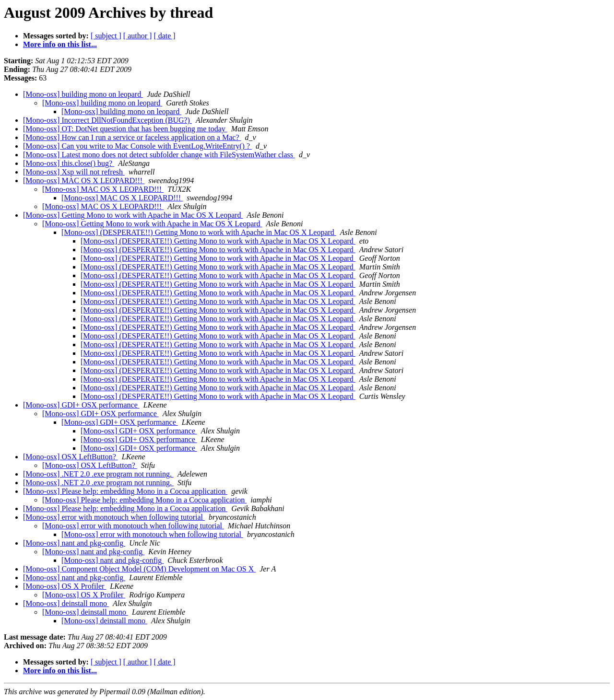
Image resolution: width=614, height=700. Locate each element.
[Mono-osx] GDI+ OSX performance (81, 405)
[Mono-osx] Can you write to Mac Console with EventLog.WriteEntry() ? (137, 146)
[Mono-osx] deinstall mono (66, 603)
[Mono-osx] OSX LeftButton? (71, 457)
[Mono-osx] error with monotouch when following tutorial (114, 517)
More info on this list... (60, 44)
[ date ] (164, 36)
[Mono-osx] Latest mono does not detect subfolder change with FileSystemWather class (159, 155)
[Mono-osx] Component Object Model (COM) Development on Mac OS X (139, 569)
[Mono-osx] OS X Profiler (65, 586)
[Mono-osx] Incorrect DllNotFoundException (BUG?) (107, 120)
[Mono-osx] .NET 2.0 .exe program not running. (98, 474)
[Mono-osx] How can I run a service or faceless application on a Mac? (132, 137)
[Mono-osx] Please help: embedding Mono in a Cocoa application (125, 491)
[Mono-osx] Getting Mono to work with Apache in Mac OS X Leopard (133, 215)
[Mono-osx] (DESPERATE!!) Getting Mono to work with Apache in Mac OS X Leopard (199, 232)
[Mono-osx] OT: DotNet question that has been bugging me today (125, 129)
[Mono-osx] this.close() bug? (69, 163)
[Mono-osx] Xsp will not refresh (74, 172)
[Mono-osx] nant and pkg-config (74, 543)
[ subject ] (106, 36)
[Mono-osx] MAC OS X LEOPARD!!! (84, 181)
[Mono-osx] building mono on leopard (83, 94)
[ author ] (138, 36)
